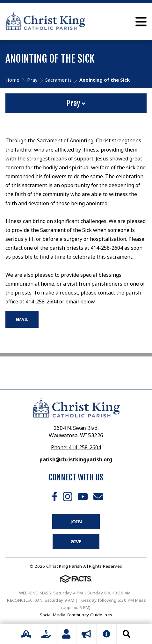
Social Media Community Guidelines (76, 615)
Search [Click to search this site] (127, 634)
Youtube (83, 497)
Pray (76, 103)
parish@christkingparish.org (76, 459)
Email (98, 497)
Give (76, 541)
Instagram (68, 497)
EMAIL (22, 319)
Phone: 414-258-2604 (76, 447)
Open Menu (141, 22)
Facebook (55, 497)
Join (76, 521)
